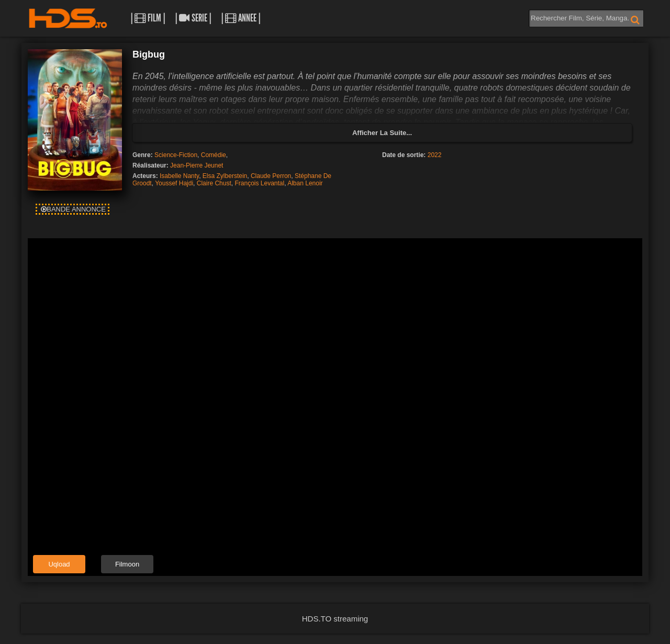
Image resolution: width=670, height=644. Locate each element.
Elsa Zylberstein (225, 176)
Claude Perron (271, 176)
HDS (68, 18)
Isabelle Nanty (179, 176)
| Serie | (193, 18)
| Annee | (241, 18)
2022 (435, 155)
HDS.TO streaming (335, 619)
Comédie (214, 155)
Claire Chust (214, 183)
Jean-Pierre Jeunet (197, 165)
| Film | (148, 18)
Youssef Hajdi (174, 183)
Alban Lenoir (305, 183)
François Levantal (259, 183)
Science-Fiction (176, 155)
